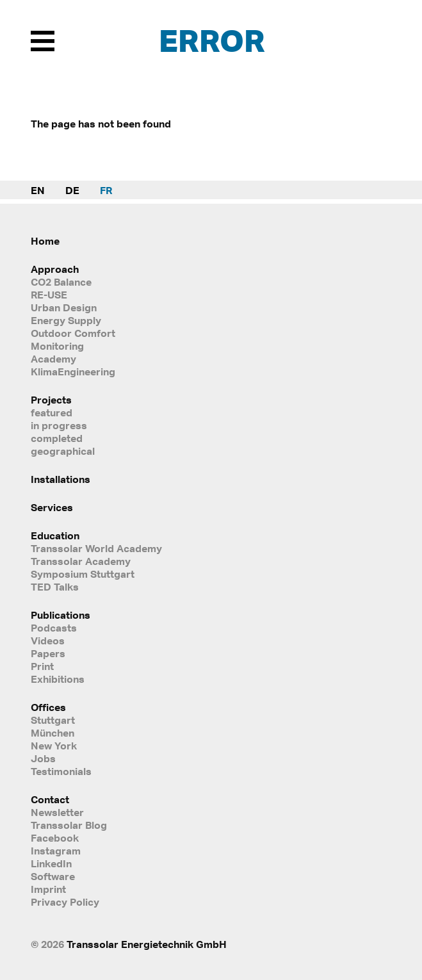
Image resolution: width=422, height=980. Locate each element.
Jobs (43, 758)
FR (106, 190)
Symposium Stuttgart (83, 574)
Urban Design (64, 307)
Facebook (55, 838)
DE (72, 190)
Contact (50, 799)
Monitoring (57, 346)
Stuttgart (53, 720)
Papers (48, 653)
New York (54, 746)
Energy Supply (66, 320)
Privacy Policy (65, 902)
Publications (61, 615)
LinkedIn (51, 863)
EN (38, 190)
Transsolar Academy (81, 561)
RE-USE (49, 295)
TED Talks (55, 587)
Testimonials (61, 771)
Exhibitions (58, 679)
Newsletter (57, 812)
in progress (59, 425)
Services (52, 507)
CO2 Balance (61, 282)
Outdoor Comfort (73, 333)
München (53, 733)
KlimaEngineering (73, 372)
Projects (51, 400)
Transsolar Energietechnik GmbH (147, 944)
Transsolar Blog (69, 825)
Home (45, 241)
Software (53, 876)
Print (42, 666)
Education (55, 535)
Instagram (56, 851)
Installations (61, 479)
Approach (55, 269)
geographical (63, 451)
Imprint (48, 889)
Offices (48, 707)
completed (57, 438)
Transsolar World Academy (96, 548)
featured (52, 412)
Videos (48, 641)
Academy (53, 359)
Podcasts (54, 628)
